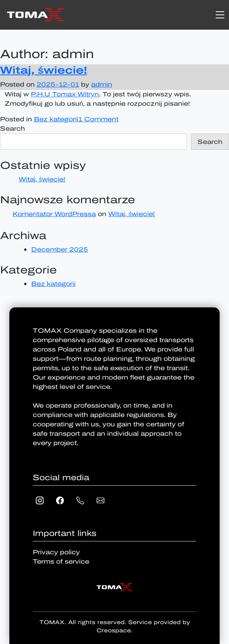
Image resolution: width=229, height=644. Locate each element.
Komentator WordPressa (54, 214)
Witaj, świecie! (44, 70)
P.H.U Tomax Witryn (65, 94)
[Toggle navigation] (220, 15)
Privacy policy (56, 552)
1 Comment (98, 119)
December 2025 (60, 249)
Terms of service (61, 562)
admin (102, 84)
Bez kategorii (56, 119)
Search (12, 129)
